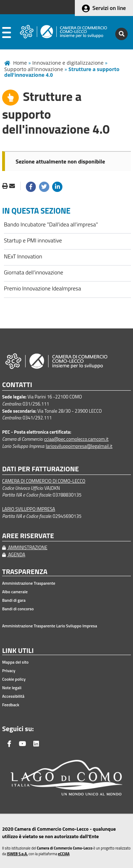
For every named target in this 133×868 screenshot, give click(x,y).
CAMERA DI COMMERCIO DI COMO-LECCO (44, 481)
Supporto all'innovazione (34, 69)
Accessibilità (13, 696)
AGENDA (14, 554)
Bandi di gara (14, 600)
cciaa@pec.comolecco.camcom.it (76, 439)
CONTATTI (17, 385)
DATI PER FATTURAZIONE (40, 469)
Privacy (9, 671)
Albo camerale (15, 592)
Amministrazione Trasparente (29, 583)
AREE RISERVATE (28, 536)
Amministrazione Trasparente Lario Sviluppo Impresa (50, 626)
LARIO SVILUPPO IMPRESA (29, 509)
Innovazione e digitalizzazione (68, 63)
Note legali (12, 688)
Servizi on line (109, 8)
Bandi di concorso (18, 609)
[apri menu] (7, 34)
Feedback (11, 705)
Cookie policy (14, 679)
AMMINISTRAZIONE (25, 547)
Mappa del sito (15, 662)
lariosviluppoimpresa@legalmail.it (79, 446)
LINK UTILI (18, 651)
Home (20, 63)
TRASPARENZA (25, 572)
